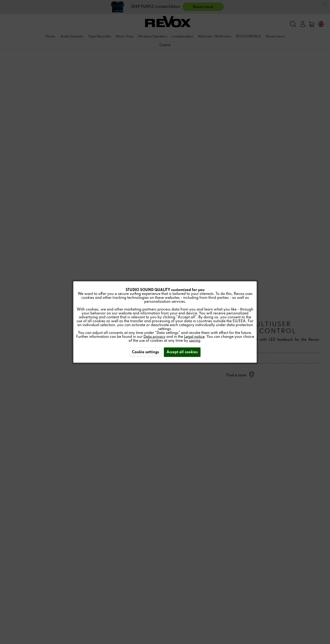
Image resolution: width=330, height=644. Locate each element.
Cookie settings (146, 352)
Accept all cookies (182, 352)
